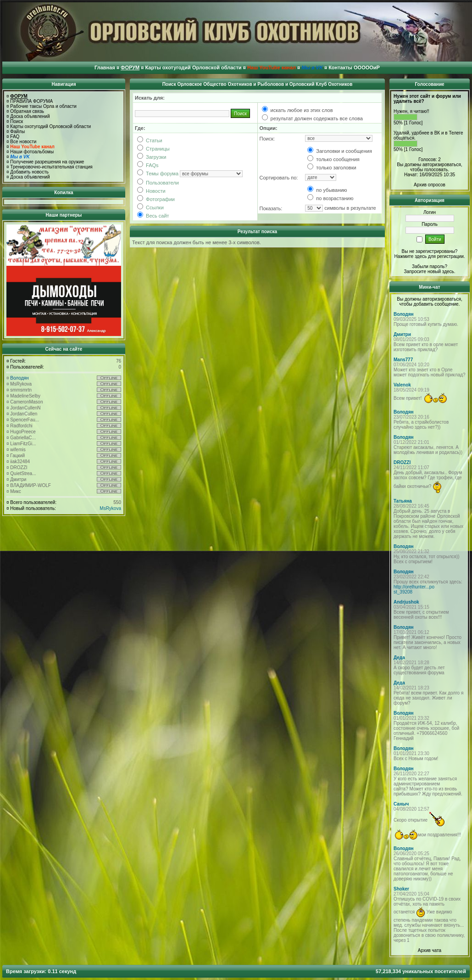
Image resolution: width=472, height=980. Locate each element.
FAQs (148, 165)
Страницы (153, 149)
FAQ (15, 137)
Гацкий (17, 456)
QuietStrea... (23, 473)
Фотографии (156, 199)
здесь (448, 272)
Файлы (17, 132)
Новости (151, 191)
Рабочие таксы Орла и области (43, 106)
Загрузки (152, 157)
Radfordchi (21, 426)
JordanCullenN (25, 408)
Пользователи (158, 183)
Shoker (401, 889)
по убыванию (327, 190)
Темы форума (158, 174)
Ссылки (150, 207)
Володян (19, 378)
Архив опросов (430, 185)
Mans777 (403, 360)
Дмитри (18, 479)
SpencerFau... (25, 420)
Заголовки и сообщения (340, 151)
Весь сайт (153, 216)
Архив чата (430, 950)
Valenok (402, 385)
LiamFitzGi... (23, 444)
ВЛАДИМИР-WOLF (31, 485)
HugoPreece (23, 432)
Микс (15, 491)
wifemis (18, 450)
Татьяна (403, 501)
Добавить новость (29, 172)
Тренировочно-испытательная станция (51, 167)
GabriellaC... (23, 438)
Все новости (23, 142)
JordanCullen (24, 414)
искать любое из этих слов (297, 110)
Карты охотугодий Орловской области (50, 126)
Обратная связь (27, 111)
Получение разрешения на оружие (47, 162)
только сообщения (333, 159)
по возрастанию (330, 198)
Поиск (17, 121)
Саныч (401, 804)
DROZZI (19, 468)
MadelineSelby (25, 396)
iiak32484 (20, 462)
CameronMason (26, 402)
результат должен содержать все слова (312, 118)
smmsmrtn (21, 390)
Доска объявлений (30, 116)
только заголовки (332, 168)
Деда (399, 658)
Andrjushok (406, 602)
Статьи (150, 140)
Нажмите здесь (410, 256)
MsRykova (21, 384)
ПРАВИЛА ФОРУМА (31, 101)
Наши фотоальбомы (32, 152)
